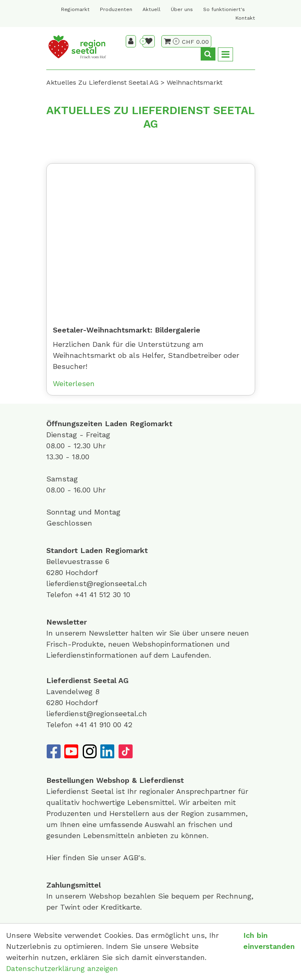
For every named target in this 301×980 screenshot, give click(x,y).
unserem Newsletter (93, 633)
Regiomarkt (75, 9)
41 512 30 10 (110, 595)
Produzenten (116, 9)
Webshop (113, 780)
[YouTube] (71, 751)
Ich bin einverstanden (269, 941)
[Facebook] (53, 751)
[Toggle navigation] (225, 55)
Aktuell (152, 9)
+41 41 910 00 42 (104, 725)
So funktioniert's (224, 9)
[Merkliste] (149, 41)
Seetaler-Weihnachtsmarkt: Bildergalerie (127, 330)
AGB (131, 857)
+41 (82, 595)
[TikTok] (125, 751)
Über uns (182, 9)
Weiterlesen (74, 383)
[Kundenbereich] (131, 41)
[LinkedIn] (107, 751)
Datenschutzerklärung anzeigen (62, 968)
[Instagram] (89, 751)
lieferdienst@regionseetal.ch (97, 583)
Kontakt (245, 18)
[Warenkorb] (172, 41)
